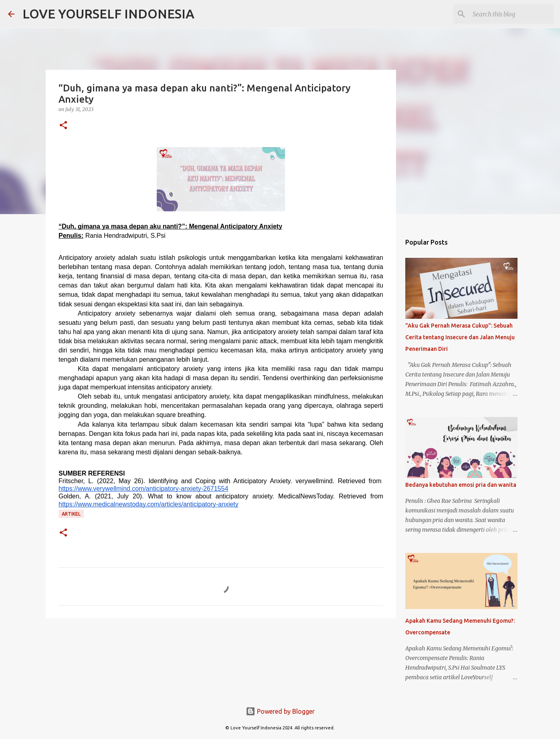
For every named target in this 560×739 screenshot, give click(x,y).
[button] (63, 126)
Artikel (71, 514)
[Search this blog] (511, 14)
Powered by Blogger (280, 711)
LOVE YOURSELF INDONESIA (108, 14)
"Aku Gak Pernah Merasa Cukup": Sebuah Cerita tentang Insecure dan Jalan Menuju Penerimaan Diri (460, 337)
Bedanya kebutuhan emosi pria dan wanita (461, 485)
